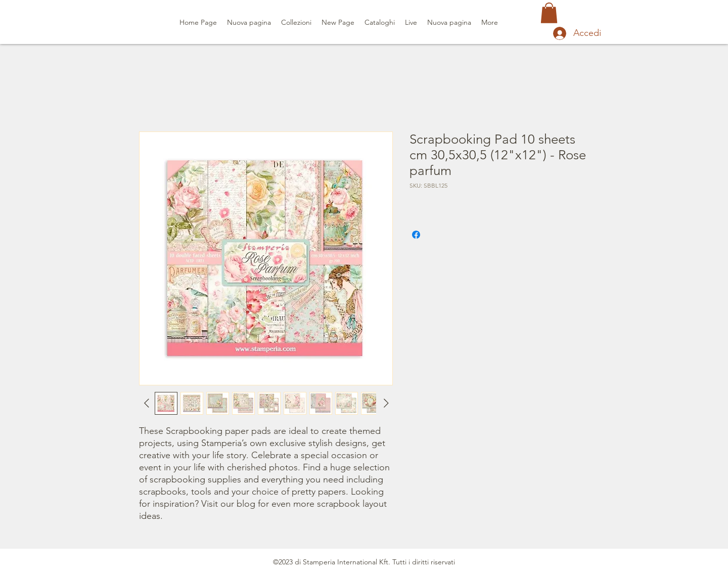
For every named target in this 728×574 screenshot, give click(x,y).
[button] (549, 13)
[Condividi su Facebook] (416, 235)
